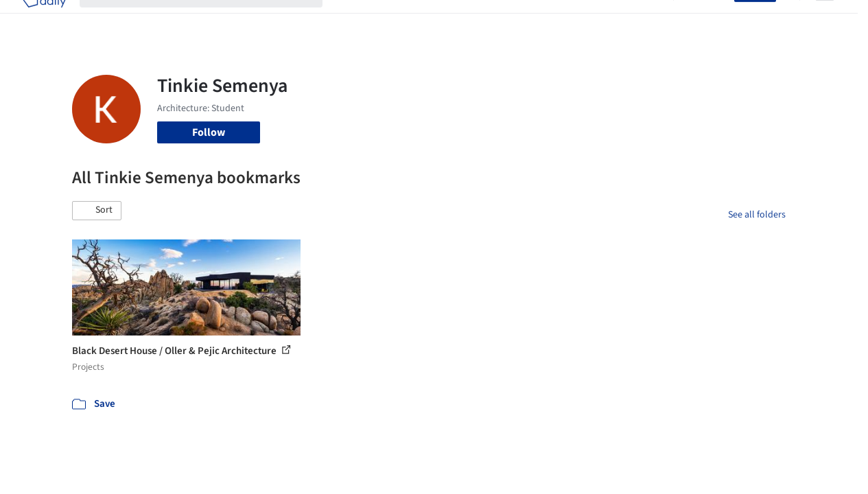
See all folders (757, 215)
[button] (97, 211)
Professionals (545, 19)
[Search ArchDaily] (212, 19)
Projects (355, 19)
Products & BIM (466, 19)
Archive (642, 19)
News (600, 19)
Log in (712, 19)
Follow (209, 132)
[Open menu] (825, 19)
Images (402, 19)
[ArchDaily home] (44, 19)
